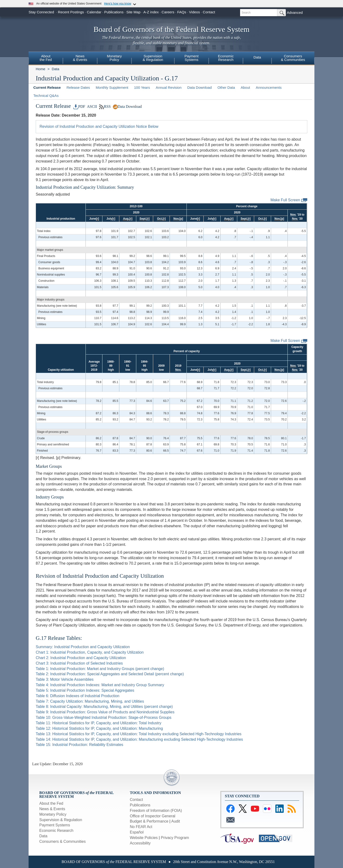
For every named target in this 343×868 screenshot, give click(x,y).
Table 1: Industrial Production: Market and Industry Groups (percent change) (100, 669)
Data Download (199, 87)
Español (137, 832)
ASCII (92, 106)
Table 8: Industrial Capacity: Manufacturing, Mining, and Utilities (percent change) (104, 707)
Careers (168, 12)
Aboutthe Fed (46, 58)
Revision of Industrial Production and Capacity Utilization (100, 576)
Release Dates (78, 87)
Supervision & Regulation (61, 820)
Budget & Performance (149, 821)
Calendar (94, 12)
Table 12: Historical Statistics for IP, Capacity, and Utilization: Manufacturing (99, 728)
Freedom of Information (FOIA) (156, 811)
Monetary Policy (53, 814)
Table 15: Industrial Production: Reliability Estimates (79, 745)
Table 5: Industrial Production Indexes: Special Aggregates (85, 690)
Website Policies (144, 838)
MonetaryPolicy (114, 58)
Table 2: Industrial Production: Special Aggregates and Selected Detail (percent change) (110, 674)
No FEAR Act (141, 827)
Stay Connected (41, 12)
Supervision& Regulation (153, 58)
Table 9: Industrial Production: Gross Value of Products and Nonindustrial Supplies (105, 712)
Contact (209, 12)
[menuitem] (46, 59)
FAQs (182, 12)
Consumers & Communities (63, 841)
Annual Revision (169, 87)
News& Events (80, 58)
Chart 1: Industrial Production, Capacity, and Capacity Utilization (90, 652)
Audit (176, 821)
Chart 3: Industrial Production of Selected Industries (79, 663)
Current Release (47, 87)
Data (257, 57)
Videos (195, 12)
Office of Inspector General (153, 816)
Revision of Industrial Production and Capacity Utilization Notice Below (99, 126)
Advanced (295, 12)
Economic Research (56, 831)
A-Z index (151, 12)
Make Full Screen (289, 200)
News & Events (52, 809)
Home (40, 69)
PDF (79, 106)
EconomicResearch (226, 58)
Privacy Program (175, 838)
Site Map (134, 12)
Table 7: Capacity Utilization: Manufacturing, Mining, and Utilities (90, 701)
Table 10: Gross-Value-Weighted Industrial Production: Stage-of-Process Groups (103, 718)
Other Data (226, 87)
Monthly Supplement (112, 87)
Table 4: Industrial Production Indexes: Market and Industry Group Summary (100, 685)
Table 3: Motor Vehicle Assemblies (65, 679)
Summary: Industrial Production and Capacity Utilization (83, 647)
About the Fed (51, 803)
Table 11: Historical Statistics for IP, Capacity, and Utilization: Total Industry (98, 723)
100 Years (142, 87)
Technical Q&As (46, 96)
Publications (114, 12)
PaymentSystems (191, 58)
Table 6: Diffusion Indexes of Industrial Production (78, 696)
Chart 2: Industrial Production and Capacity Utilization (81, 658)
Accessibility (140, 843)
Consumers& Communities (293, 58)
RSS (105, 106)
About (245, 87)
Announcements (269, 87)
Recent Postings (71, 12)
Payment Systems (55, 825)
